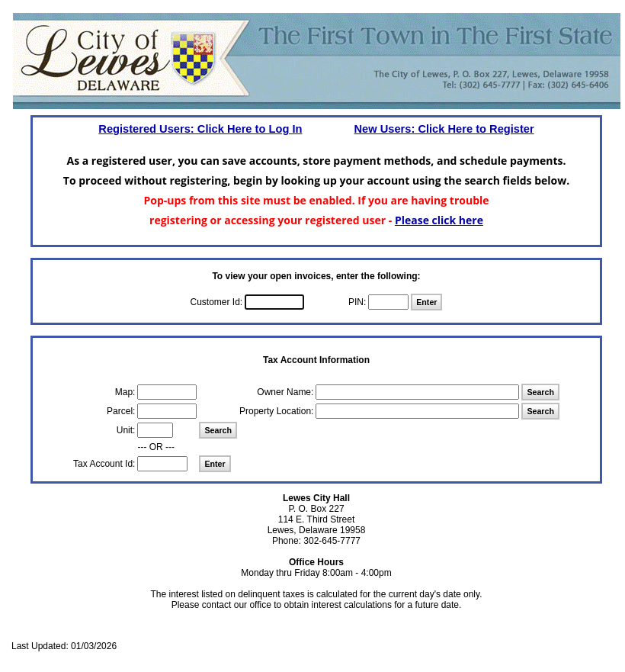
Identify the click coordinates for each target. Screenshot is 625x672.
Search (540, 392)
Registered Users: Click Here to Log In (200, 129)
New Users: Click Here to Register (444, 129)
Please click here (439, 220)
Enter (426, 302)
